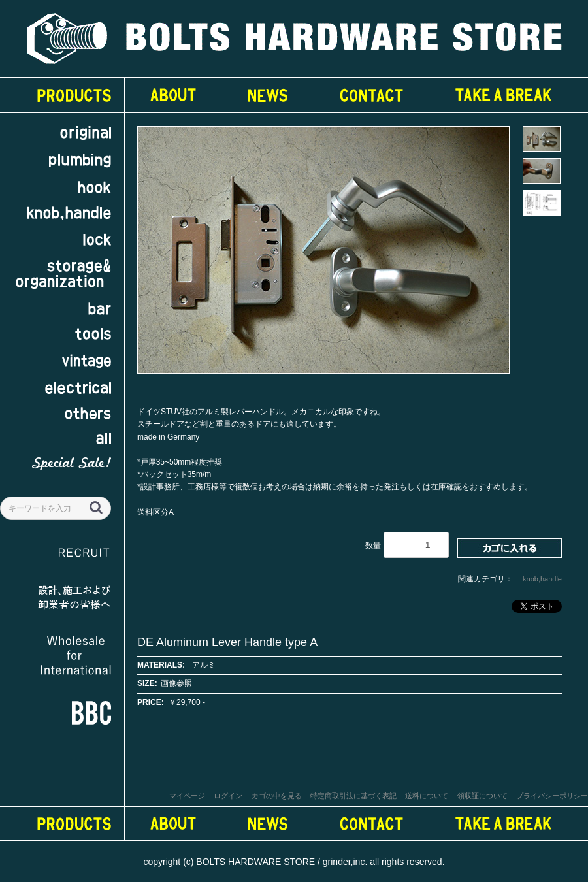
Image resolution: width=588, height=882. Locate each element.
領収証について (482, 796)
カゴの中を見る (277, 796)
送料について (427, 796)
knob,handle (542, 579)
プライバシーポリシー (552, 796)
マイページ (187, 796)
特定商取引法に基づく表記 (353, 796)
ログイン (228, 796)
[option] (323, 256)
